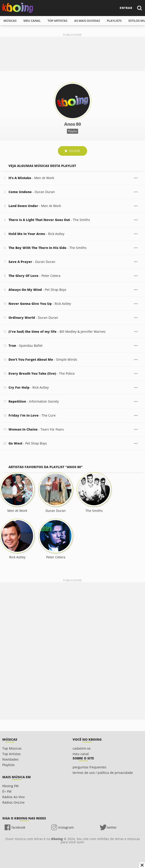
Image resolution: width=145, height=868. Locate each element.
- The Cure (32, 415)
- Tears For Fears (36, 429)
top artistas (57, 21)
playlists (114, 21)
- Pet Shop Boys (37, 290)
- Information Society (34, 401)
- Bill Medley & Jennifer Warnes (57, 332)
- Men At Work (31, 178)
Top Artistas (11, 754)
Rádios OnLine (13, 802)
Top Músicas (12, 748)
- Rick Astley (36, 234)
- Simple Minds (43, 359)
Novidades (10, 759)
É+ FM (7, 791)
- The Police (42, 373)
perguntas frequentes (90, 767)
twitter (112, 827)
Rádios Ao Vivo (13, 797)
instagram (66, 827)
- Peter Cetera (34, 276)
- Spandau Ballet (26, 345)
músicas (10, 21)
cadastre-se (82, 748)
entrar (126, 8)
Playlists (9, 765)
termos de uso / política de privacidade (103, 773)
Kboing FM (10, 786)
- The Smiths (49, 220)
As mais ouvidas (87, 21)
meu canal (32, 21)
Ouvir (75, 151)
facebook (18, 827)
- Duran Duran (32, 192)
